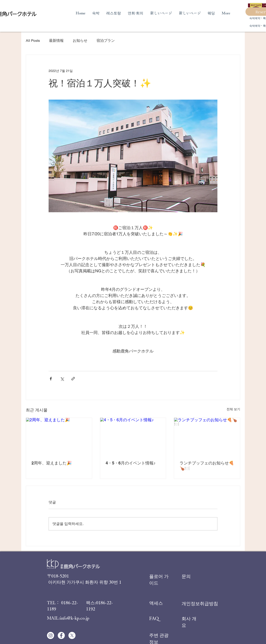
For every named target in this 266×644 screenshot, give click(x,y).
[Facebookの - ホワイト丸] (61, 635)
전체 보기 (233, 409)
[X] (72, 635)
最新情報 (56, 41)
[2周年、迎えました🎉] (59, 436)
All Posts (33, 41)
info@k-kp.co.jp (75, 618)
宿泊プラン (106, 41)
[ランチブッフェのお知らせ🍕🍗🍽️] (207, 436)
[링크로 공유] (73, 379)
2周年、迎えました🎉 (52, 463)
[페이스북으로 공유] (51, 379)
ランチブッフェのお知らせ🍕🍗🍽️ (207, 466)
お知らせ (80, 41)
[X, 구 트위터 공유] (62, 379)
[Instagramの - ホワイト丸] (51, 635)
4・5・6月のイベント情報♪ (131, 463)
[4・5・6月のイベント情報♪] (133, 436)
